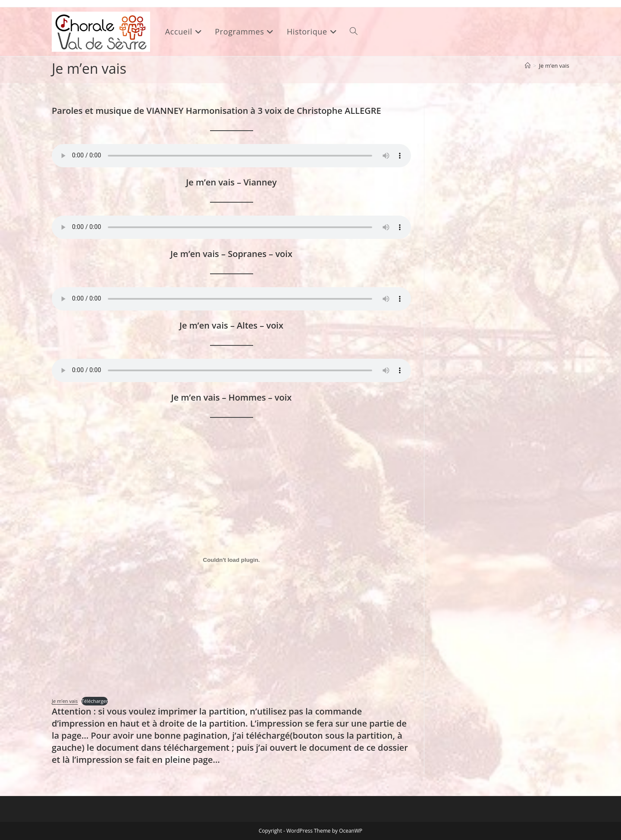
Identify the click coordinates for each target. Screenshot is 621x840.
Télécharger (95, 701)
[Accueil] (528, 66)
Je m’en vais (554, 66)
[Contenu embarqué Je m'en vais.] (231, 560)
